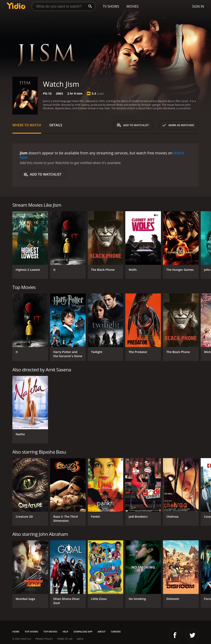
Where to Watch (27, 125)
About (102, 632)
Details (56, 125)
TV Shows (111, 6)
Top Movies (50, 632)
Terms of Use (65, 639)
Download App (83, 632)
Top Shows (31, 632)
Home (16, 632)
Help (66, 632)
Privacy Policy (44, 639)
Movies (133, 6)
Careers (116, 632)
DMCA (80, 639)
